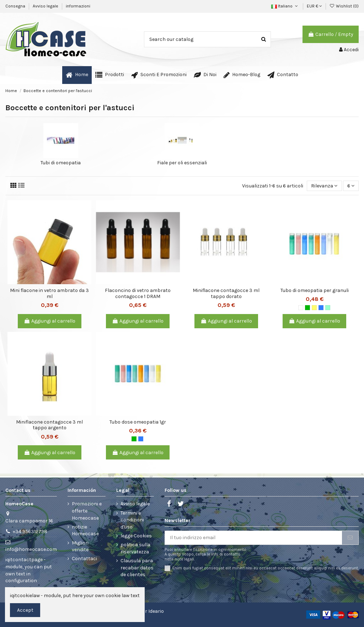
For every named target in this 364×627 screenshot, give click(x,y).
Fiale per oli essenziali (182, 163)
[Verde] (307, 308)
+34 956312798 (30, 532)
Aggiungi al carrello (50, 321)
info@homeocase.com (31, 549)
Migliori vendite (80, 546)
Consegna (16, 6)
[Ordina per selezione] (324, 186)
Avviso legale (46, 6)
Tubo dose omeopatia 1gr (138, 422)
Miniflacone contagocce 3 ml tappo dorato (226, 293)
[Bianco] (301, 308)
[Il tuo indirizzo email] (253, 538)
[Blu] (321, 308)
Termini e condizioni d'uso (132, 520)
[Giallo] (314, 308)
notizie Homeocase (85, 530)
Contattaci (84, 559)
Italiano (285, 6)
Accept (25, 610)
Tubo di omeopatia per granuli (315, 290)
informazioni (78, 6)
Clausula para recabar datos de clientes (137, 568)
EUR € (314, 6)
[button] (110, 75)
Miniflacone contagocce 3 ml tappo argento (49, 425)
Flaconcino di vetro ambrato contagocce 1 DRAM (138, 293)
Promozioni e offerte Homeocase (87, 511)
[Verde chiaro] (328, 308)
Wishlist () (344, 6)
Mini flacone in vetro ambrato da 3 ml (49, 293)
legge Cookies (136, 536)
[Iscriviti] (350, 538)
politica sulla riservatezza (135, 548)
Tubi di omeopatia (61, 163)
